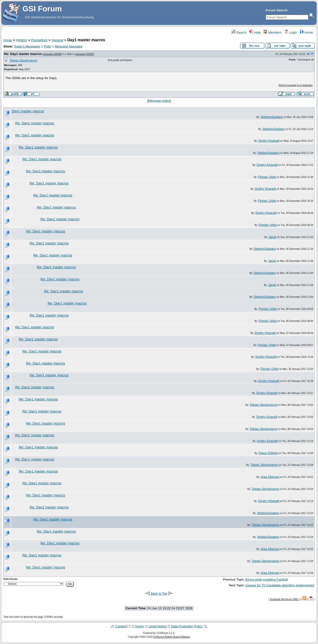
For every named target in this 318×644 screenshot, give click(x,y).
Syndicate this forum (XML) (284, 599)
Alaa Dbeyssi (270, 477)
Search (239, 32)
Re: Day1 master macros (23, 54)
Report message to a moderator (296, 85)
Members (272, 32)
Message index (159, 101)
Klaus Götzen (268, 453)
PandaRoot (39, 40)
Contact (121, 626)
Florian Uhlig (267, 177)
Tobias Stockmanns (23, 60)
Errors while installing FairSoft (266, 580)
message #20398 (52, 54)
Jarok (273, 237)
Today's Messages (27, 46)
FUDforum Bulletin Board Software (172, 637)
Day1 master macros (28, 111)
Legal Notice (157, 626)
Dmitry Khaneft (269, 141)
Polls (48, 46)
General (57, 40)
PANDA (22, 40)
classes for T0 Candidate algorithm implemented (280, 585)
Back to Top (159, 593)
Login (291, 32)
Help (255, 32)
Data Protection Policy (187, 626)
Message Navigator (69, 46)
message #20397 (85, 54)
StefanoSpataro (272, 117)
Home (306, 32)
